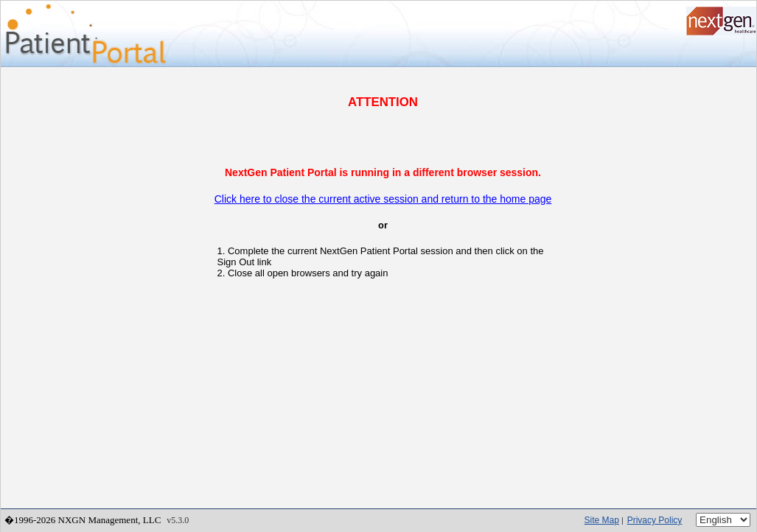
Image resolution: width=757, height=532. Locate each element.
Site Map (602, 520)
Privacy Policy (655, 520)
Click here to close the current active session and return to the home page (383, 199)
